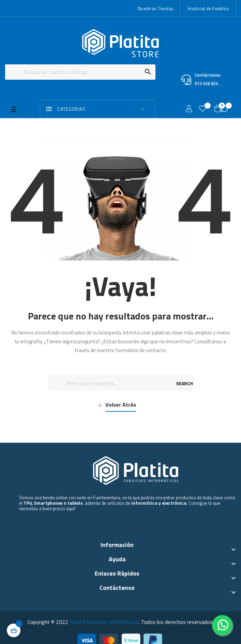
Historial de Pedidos (208, 9)
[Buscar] (80, 72)
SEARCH (184, 383)
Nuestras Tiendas (156, 9)
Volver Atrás (121, 405)
